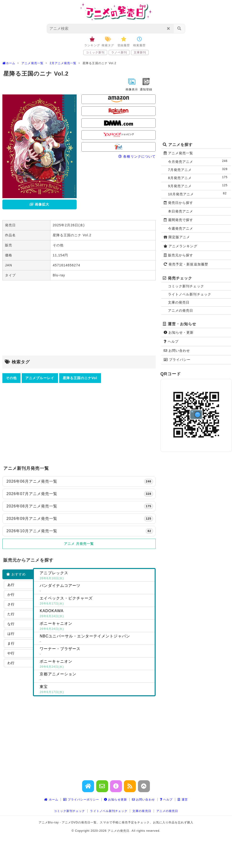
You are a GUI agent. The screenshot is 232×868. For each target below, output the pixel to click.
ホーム (51, 800)
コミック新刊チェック (186, 286)
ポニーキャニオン (96, 626)
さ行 (11, 604)
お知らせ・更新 (179, 332)
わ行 (11, 663)
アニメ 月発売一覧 (79, 544)
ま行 (11, 643)
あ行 (11, 585)
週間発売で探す (179, 220)
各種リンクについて (137, 156)
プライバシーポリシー (81, 800)
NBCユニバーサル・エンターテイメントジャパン (96, 639)
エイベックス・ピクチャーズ (96, 601)
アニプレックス (96, 576)
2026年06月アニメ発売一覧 (80, 481)
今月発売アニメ (199, 161)
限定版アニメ (177, 237)
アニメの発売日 (181, 310)
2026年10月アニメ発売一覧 (80, 531)
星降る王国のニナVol (80, 378)
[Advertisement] (79, 319)
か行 (11, 594)
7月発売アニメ (199, 169)
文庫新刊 (140, 52)
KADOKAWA (96, 614)
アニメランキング (181, 246)
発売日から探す (179, 203)
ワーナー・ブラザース (96, 652)
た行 (11, 614)
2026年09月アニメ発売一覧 (80, 519)
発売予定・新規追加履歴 (186, 264)
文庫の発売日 (179, 302)
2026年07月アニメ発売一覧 (80, 494)
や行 (11, 653)
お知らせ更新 (116, 800)
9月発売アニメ (199, 186)
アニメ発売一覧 (179, 153)
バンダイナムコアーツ (96, 589)
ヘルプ (171, 341)
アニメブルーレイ (40, 378)
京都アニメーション (96, 677)
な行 (11, 624)
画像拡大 (39, 204)
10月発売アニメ (199, 194)
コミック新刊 (95, 52)
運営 (183, 800)
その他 (11, 378)
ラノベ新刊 (119, 52)
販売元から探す (179, 255)
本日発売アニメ (181, 211)
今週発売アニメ (181, 228)
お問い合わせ (177, 351)
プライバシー (177, 360)
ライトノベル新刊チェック (190, 294)
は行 (11, 634)
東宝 (96, 690)
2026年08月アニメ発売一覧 (80, 506)
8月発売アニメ (199, 178)
